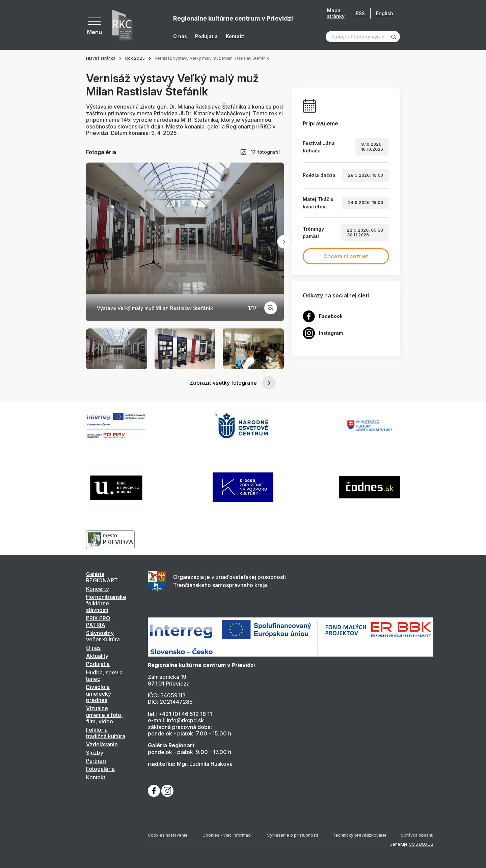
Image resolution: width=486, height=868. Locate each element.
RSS (360, 13)
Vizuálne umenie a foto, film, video (104, 715)
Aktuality (97, 656)
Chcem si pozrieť (346, 256)
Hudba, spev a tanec (104, 676)
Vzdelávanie (102, 744)
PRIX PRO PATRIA (98, 621)
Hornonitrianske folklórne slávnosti (106, 603)
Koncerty (98, 589)
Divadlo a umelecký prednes (99, 693)
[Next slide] (284, 242)
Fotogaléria (100, 769)
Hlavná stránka (101, 58)
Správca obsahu (417, 835)
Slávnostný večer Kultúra (103, 636)
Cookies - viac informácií (227, 835)
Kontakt (235, 36)
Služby (95, 753)
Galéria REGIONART (102, 577)
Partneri (96, 761)
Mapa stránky (336, 13)
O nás (180, 36)
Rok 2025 (135, 58)
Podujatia (206, 36)
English (385, 13)
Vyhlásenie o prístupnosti (292, 835)
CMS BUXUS (421, 844)
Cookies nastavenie (168, 835)
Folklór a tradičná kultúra (106, 733)
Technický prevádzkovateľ (360, 835)
